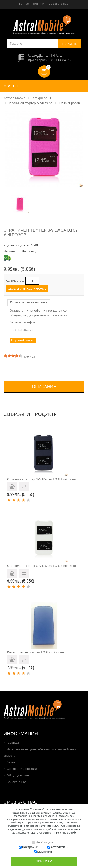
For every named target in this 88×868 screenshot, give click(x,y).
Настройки (30, 847)
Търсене (69, 44)
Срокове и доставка (22, 769)
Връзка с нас (17, 782)
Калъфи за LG (42, 98)
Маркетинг (45, 852)
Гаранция (13, 743)
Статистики (60, 847)
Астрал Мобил (14, 98)
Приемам (44, 861)
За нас (12, 762)
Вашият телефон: (23, 322)
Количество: (15, 281)
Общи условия (18, 776)
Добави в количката (27, 289)
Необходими (45, 842)
